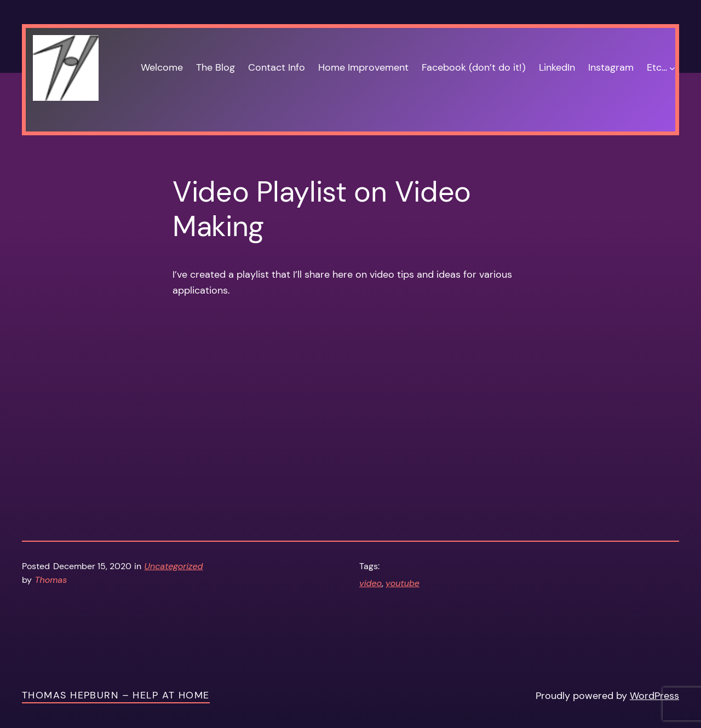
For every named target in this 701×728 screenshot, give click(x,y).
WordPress (654, 696)
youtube (403, 583)
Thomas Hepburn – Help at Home (116, 695)
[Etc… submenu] (672, 68)
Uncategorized (174, 566)
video (370, 583)
